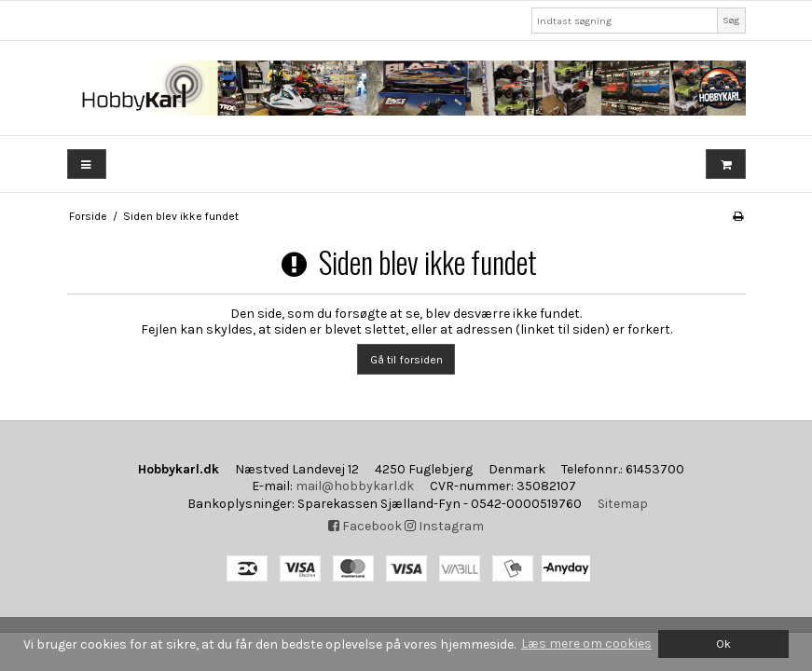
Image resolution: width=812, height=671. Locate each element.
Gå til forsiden (406, 360)
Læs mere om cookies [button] (586, 644)
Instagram (444, 526)
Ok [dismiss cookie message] (723, 644)
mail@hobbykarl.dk (355, 486)
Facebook (365, 526)
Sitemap (623, 504)
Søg (731, 20)
